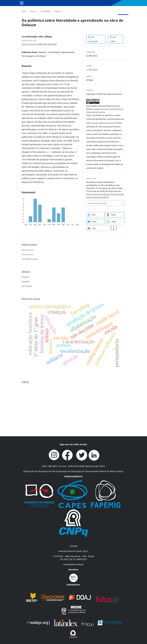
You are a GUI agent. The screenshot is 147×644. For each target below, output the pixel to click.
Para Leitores (28, 250)
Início (24, 11)
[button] (95, 215)
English (25, 277)
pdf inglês (113, 39)
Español (26, 281)
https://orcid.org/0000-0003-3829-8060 (39, 44)
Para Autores (27, 254)
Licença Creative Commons (103, 123)
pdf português (93, 39)
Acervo (33, 11)
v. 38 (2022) (45, 11)
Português (27, 286)
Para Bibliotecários (30, 259)
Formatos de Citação (98, 203)
